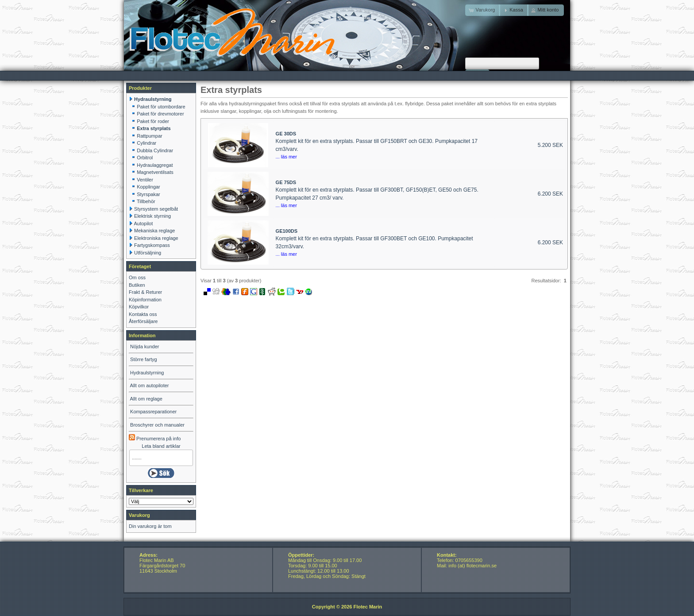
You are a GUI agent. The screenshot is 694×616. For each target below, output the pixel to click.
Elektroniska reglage (156, 238)
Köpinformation (145, 300)
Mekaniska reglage (154, 231)
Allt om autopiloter (149, 385)
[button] (514, 10)
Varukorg (139, 515)
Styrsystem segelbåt (156, 209)
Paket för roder (153, 121)
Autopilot (143, 223)
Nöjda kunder (145, 346)
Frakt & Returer (145, 292)
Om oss (137, 277)
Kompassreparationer (153, 412)
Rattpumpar (149, 136)
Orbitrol (145, 158)
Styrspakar (148, 194)
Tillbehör (146, 201)
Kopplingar (148, 187)
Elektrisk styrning (152, 216)
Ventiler (145, 180)
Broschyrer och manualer (157, 425)
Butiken (137, 285)
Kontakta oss (143, 314)
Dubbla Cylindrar (155, 150)
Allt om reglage (146, 399)
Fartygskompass (152, 245)
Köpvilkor (139, 307)
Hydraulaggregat (155, 165)
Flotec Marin (368, 607)
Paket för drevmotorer (160, 114)
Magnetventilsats (155, 172)
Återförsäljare (143, 321)
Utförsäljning (148, 253)
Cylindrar (147, 143)
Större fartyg (144, 359)
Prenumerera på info (155, 439)
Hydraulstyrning (147, 373)
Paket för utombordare (161, 107)
